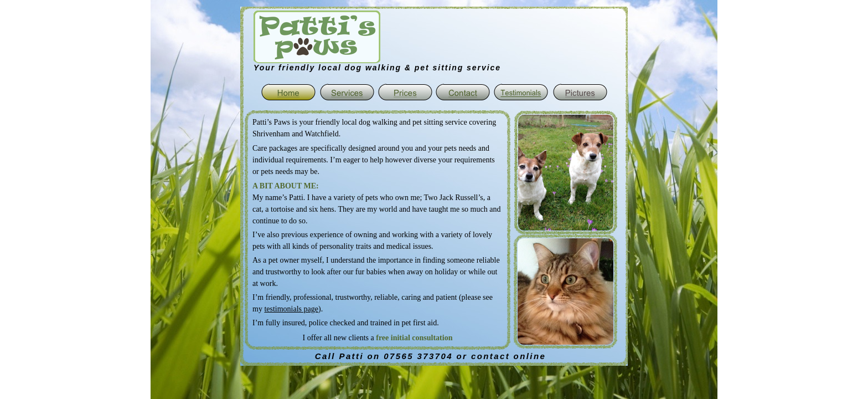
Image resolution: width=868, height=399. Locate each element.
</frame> (399, 36)
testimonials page (291, 309)
